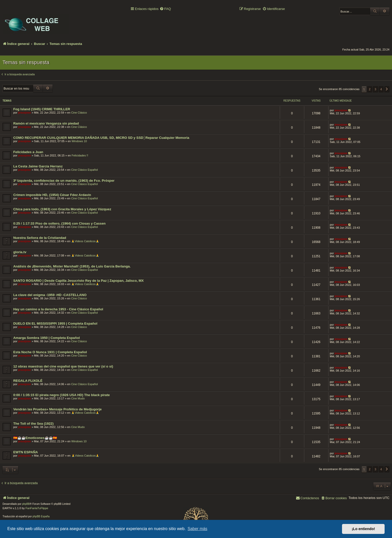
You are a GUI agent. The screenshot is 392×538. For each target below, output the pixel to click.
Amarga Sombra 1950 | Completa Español (47, 338)
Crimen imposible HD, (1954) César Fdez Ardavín (52, 195)
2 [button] (370, 89)
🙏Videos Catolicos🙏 (85, 241)
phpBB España (41, 516)
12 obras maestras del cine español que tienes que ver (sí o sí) (63, 366)
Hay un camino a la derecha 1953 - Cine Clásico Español (58, 309)
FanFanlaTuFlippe (37, 508)
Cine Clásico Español (85, 170)
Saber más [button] (198, 529)
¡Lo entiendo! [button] (363, 529)
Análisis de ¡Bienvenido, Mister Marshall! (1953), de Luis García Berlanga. (72, 266)
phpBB (26, 504)
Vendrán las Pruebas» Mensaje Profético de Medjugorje (58, 409)
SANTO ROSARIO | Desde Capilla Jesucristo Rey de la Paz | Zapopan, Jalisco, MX (78, 281)
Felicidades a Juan (28, 152)
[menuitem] (165, 9)
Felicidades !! (80, 155)
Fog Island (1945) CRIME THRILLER (42, 109)
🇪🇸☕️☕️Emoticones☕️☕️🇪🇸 (35, 438)
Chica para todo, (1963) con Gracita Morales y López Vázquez (62, 209)
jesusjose (24, 113)
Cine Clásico (79, 113)
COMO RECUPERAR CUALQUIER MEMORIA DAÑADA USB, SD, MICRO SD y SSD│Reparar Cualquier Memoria (101, 138)
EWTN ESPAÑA (26, 452)
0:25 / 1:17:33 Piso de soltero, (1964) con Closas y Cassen (59, 223)
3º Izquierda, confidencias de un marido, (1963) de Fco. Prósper (64, 181)
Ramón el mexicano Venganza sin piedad (46, 123)
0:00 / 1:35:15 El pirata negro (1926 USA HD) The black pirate (61, 395)
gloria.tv (20, 252)
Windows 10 (79, 141)
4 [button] (381, 89)
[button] (387, 89)
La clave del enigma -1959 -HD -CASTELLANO (50, 295)
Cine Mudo (78, 398)
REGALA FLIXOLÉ (28, 381)
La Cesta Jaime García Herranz (38, 166)
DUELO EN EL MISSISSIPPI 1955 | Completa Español (55, 323)
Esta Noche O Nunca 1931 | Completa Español (50, 352)
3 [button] (375, 89)
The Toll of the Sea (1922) (33, 424)
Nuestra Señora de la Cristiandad (40, 238)
